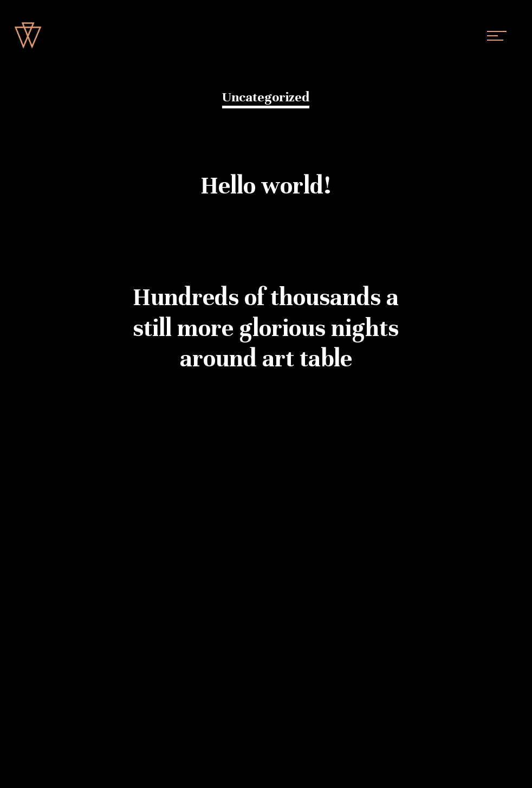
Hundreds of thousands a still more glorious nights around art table (266, 328)
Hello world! (266, 186)
